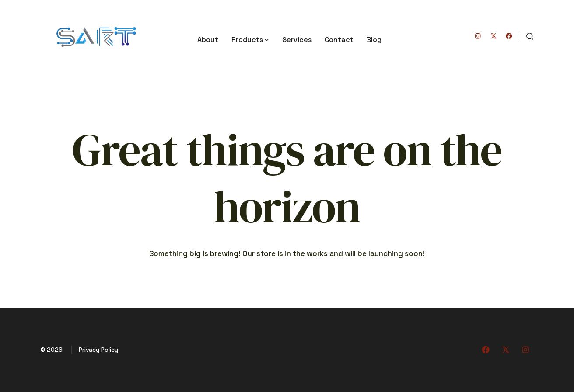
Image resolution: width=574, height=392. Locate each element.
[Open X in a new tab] (493, 36)
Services (297, 40)
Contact (339, 40)
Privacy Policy (98, 350)
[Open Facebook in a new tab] (509, 36)
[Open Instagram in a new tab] (478, 36)
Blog (374, 40)
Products (250, 40)
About (208, 40)
